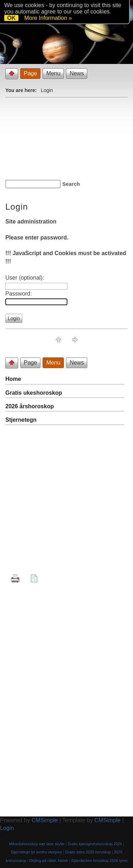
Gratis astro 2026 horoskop (88, 852)
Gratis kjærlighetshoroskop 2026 (95, 844)
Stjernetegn (21, 420)
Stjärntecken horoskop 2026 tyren (99, 861)
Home (13, 379)
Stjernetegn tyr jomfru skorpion (36, 852)
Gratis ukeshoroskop (34, 393)
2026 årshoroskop (30, 406)
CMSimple (45, 820)
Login (7, 828)
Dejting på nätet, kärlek (49, 861)
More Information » (48, 18)
